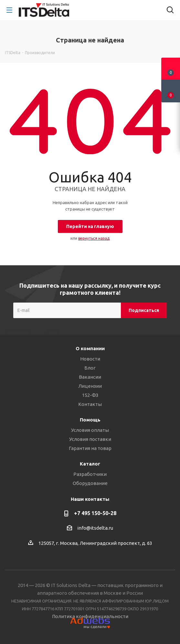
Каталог (90, 464)
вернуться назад (94, 238)
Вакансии (90, 377)
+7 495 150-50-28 (95, 513)
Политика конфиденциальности (90, 616)
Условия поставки (90, 439)
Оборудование (90, 483)
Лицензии (90, 386)
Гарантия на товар (90, 448)
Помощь (90, 420)
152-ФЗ (90, 395)
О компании (90, 348)
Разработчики (90, 474)
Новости (90, 359)
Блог (90, 368)
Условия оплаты (90, 430)
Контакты (90, 404)
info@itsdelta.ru (95, 528)
